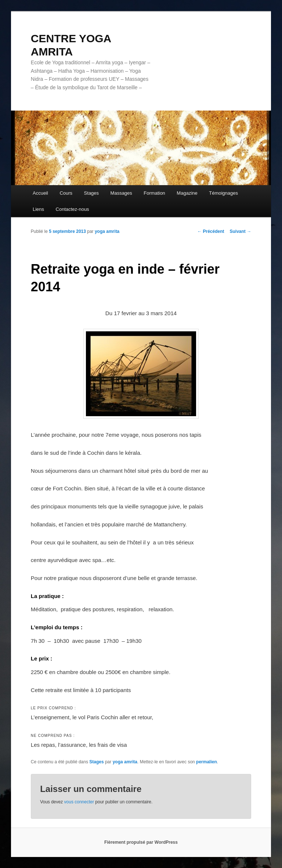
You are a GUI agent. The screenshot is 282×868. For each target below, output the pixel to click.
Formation (154, 193)
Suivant (241, 231)
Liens (38, 209)
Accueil (40, 193)
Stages (91, 193)
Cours (66, 193)
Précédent (211, 231)
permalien (207, 762)
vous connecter (79, 802)
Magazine (187, 193)
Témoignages (223, 193)
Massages (121, 193)
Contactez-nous (73, 209)
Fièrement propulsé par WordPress (141, 842)
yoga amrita (107, 231)
